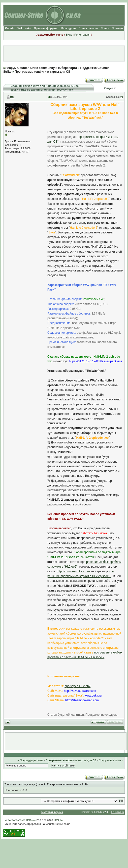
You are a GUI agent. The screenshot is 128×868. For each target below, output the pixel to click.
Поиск (105, 28)
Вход (69, 35)
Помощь (117, 28)
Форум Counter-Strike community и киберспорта (42, 68)
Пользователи (88, 28)
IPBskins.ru (118, 812)
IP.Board (31, 820)
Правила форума (45, 28)
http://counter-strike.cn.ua (74, 571)
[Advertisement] (64, 54)
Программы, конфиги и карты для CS (43, 72)
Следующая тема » (111, 760)
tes (12, 97)
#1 (122, 97)
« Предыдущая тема (30, 760)
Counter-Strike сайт (18, 28)
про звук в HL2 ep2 (77, 686)
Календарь (68, 28)
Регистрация (82, 35)
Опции (109, 88)
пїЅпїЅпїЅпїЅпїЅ (15, 820)
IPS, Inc (59, 820)
